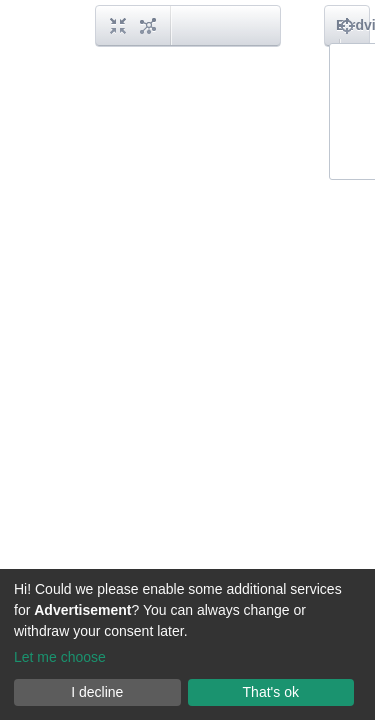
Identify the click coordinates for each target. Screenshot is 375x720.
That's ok (271, 692)
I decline (97, 692)
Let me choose (60, 657)
